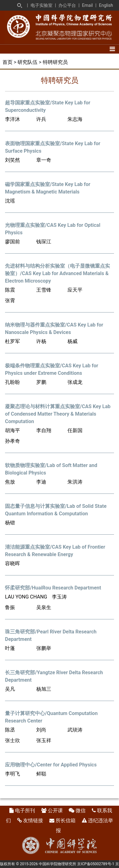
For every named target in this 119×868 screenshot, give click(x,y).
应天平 (75, 290)
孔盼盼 (12, 382)
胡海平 (12, 430)
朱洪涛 (75, 482)
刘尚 (41, 730)
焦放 (10, 482)
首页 (7, 62)
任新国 (75, 430)
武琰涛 (75, 730)
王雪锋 (44, 290)
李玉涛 (59, 597)
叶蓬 (10, 648)
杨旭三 (44, 689)
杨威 (72, 341)
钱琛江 (44, 242)
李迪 (41, 482)
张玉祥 (44, 740)
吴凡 (10, 689)
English (106, 5)
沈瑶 (10, 201)
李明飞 (12, 774)
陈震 (10, 290)
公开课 (55, 811)
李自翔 (44, 430)
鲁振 (10, 607)
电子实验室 (42, 5)
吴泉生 (44, 607)
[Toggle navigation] (112, 49)
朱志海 (75, 119)
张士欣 (12, 740)
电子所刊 (25, 811)
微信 (81, 811)
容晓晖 (12, 563)
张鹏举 (44, 648)
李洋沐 (12, 119)
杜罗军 (12, 341)
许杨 (41, 341)
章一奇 (44, 160)
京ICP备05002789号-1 (96, 864)
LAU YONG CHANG (26, 597)
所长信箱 (66, 820)
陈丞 (10, 730)
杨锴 (10, 523)
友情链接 (33, 820)
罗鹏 (41, 382)
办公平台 (67, 5)
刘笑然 (12, 160)
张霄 (10, 300)
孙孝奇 (12, 441)
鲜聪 (41, 774)
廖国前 (12, 242)
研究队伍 (27, 62)
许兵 (41, 119)
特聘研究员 (55, 62)
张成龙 (75, 382)
